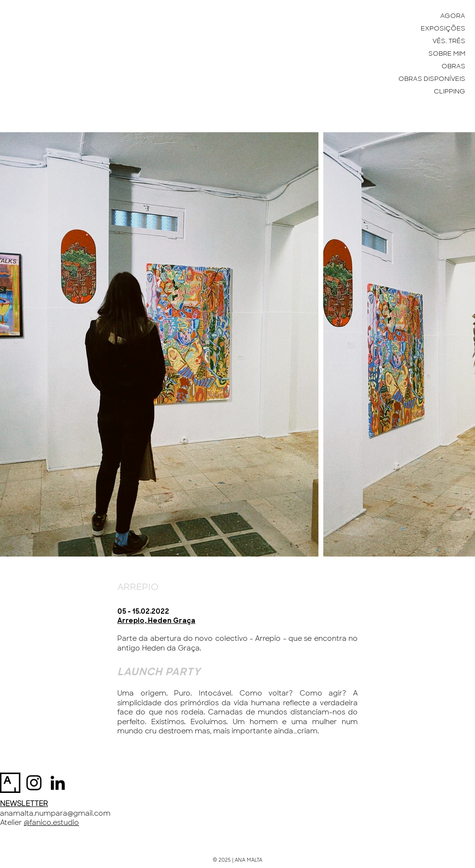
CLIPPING (450, 91)
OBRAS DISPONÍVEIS (432, 79)
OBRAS (453, 66)
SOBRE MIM (447, 54)
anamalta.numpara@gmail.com (55, 813)
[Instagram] (34, 783)
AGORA (453, 16)
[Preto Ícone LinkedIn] (58, 783)
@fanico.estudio (51, 822)
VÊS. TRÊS (449, 41)
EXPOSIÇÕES (443, 28)
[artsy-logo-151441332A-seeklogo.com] (10, 783)
